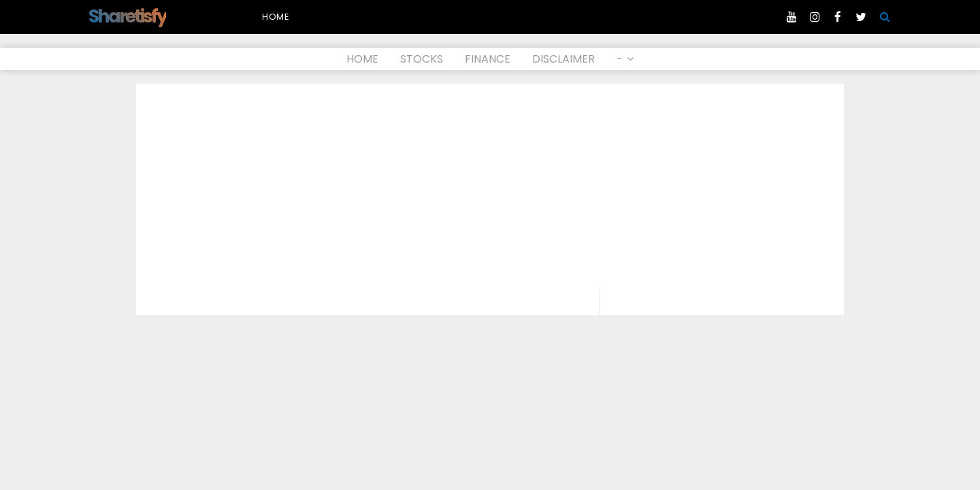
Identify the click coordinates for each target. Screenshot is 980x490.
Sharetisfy (127, 16)
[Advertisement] (490, 186)
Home (276, 17)
